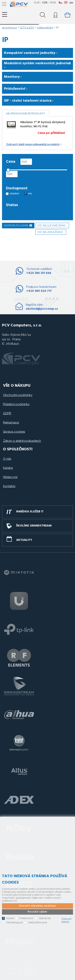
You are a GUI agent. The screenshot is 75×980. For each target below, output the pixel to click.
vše (30, 193)
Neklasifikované (38, 922)
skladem (14, 193)
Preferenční (26, 918)
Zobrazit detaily (66, 920)
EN (66, 2)
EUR (37, 2)
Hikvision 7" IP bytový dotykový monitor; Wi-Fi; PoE (43, 124)
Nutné (10, 918)
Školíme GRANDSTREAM (34, 526)
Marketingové (14, 922)
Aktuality (24, 540)
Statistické (45, 918)
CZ (60, 2)
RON (53, 2)
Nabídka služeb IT (30, 512)
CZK (45, 2)
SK (71, 2)
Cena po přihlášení (51, 133)
